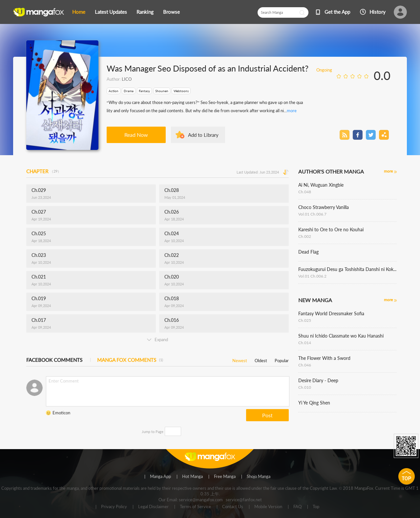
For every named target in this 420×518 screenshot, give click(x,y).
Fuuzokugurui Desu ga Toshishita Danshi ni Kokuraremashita (347, 269)
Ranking (145, 12)
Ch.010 (305, 387)
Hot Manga (192, 477)
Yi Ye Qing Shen (314, 403)
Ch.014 (305, 343)
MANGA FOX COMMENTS (130, 360)
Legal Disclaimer (153, 507)
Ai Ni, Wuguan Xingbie (321, 185)
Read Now (136, 135)
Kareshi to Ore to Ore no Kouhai (331, 229)
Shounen (162, 91)
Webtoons (181, 91)
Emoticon (61, 413)
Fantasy (144, 91)
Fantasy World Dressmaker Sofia (331, 313)
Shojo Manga (259, 477)
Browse (171, 12)
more (292, 111)
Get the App (337, 12)
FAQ (297, 507)
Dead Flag (308, 252)
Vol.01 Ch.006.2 (312, 276)
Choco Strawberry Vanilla (324, 207)
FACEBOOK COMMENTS (54, 360)
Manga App (160, 477)
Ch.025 (305, 320)
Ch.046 (305, 365)
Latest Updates (111, 12)
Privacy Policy (114, 507)
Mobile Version (268, 507)
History (378, 12)
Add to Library (203, 135)
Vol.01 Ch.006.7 (312, 214)
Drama (129, 91)
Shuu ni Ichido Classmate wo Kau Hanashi (341, 336)
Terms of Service (195, 507)
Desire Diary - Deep (318, 380)
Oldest (261, 359)
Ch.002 (305, 236)
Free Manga (225, 477)
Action (114, 91)
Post (267, 415)
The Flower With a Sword (324, 358)
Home (79, 12)
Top (316, 507)
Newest (240, 359)
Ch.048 (305, 192)
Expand (157, 340)
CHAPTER (44, 171)
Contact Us (233, 507)
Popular (282, 359)
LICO (127, 79)
